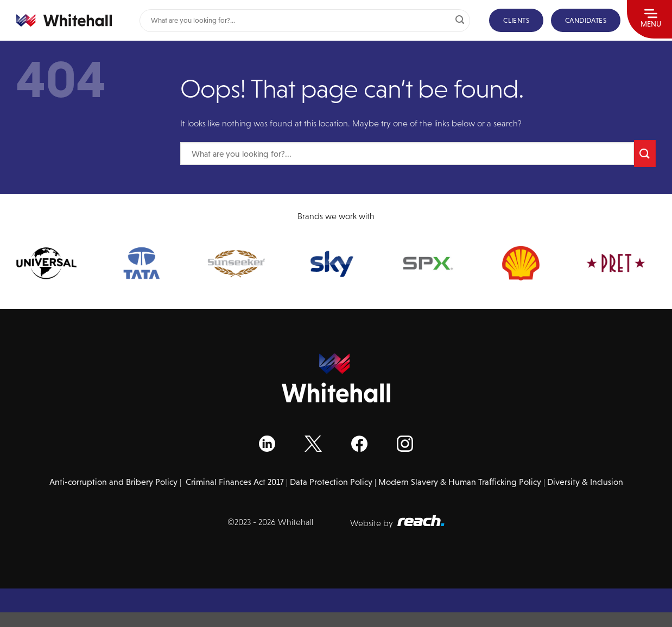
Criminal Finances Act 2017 (235, 482)
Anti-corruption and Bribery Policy (113, 482)
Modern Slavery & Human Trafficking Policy (460, 482)
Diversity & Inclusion (585, 482)
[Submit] (460, 21)
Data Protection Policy (331, 482)
